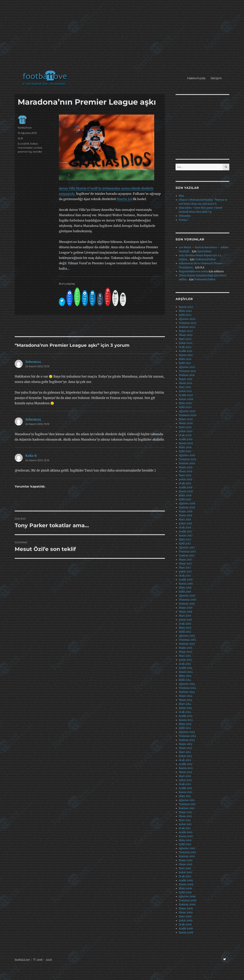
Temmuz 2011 (187, 804)
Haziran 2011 (187, 808)
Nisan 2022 (186, 335)
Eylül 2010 (185, 844)
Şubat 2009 (186, 921)
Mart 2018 (185, 520)
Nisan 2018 (185, 515)
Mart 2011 (185, 820)
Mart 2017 (185, 568)
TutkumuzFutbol (205, 259)
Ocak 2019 (185, 483)
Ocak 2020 (185, 435)
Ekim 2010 (185, 840)
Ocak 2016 (185, 624)
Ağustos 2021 (187, 367)
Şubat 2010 (185, 872)
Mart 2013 (185, 752)
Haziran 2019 (187, 463)
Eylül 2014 (185, 680)
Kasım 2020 (186, 399)
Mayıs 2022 (186, 331)
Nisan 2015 (185, 652)
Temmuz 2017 (187, 552)
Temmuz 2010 (187, 852)
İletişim (216, 78)
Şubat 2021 (185, 391)
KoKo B (31, 456)
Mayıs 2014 (186, 696)
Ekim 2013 (185, 724)
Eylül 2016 (185, 592)
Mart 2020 (185, 427)
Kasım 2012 (186, 768)
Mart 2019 (185, 475)
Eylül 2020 (185, 407)
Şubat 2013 (185, 756)
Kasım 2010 (186, 836)
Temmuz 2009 (188, 900)
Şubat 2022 (186, 343)
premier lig (25, 152)
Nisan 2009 (186, 912)
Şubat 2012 (185, 780)
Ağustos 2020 (187, 411)
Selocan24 (33, 362)
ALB (20, 138)
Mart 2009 (185, 917)
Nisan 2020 (186, 423)
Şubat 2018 (185, 524)
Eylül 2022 (185, 315)
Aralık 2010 (186, 832)
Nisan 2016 (186, 612)
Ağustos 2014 (187, 684)
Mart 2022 (185, 339)
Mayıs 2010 (186, 860)
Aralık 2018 (186, 487)
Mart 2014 (185, 704)
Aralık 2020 (186, 395)
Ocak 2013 (185, 760)
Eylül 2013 (185, 728)
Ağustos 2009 (187, 896)
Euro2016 (23, 144)
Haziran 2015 (187, 644)
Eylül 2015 (185, 632)
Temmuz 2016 (187, 600)
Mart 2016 (185, 616)
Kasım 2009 (186, 884)
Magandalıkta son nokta (193, 271)
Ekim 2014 (185, 676)
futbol (34, 144)
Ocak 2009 (185, 925)
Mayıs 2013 (185, 744)
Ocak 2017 (185, 576)
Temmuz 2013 (187, 736)
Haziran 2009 (187, 904)
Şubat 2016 (185, 620)
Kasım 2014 (186, 672)
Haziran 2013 (187, 740)
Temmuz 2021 (187, 371)
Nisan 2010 (185, 864)
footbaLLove (22, 960)
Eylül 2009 (185, 892)
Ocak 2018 (185, 528)
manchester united (30, 148)
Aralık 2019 (186, 439)
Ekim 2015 (185, 628)
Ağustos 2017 (187, 548)
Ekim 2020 (185, 403)
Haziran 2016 (187, 604)
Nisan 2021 (185, 383)
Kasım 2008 (186, 933)
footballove (25, 128)
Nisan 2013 (185, 748)
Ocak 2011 (185, 828)
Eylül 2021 (185, 363)
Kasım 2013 (186, 720)
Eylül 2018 (185, 499)
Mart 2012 (185, 776)
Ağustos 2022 (187, 319)
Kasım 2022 (186, 307)
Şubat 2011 (185, 824)
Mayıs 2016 (186, 608)
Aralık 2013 (185, 716)
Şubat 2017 (185, 572)
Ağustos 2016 (187, 596)
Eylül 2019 (185, 451)
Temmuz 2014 (187, 688)
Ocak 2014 (185, 712)
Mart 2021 (185, 387)
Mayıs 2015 (186, 648)
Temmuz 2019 (187, 459)
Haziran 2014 (187, 692)
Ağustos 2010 (187, 848)
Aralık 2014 (186, 668)
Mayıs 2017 (186, 560)
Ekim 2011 (185, 796)
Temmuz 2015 (187, 640)
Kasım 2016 (186, 584)
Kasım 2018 (186, 491)
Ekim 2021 (185, 359)
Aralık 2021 (186, 351)
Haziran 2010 (187, 856)
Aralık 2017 (186, 532)
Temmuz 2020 (188, 415)
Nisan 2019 (186, 471)
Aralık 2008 (186, 929)
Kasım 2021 (186, 355)
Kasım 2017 (186, 536)
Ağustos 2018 (187, 503)
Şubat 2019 (185, 479)
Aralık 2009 (186, 880)
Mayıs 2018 (186, 511)
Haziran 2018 (187, 507)
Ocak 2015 (185, 664)
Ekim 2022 (185, 311)
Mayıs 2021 (186, 379)
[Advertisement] (123, 37)
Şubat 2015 (185, 660)
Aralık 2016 (186, 580)
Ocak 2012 (185, 784)
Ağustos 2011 (187, 800)
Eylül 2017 (185, 544)
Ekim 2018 (185, 495)
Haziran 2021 (187, 375)
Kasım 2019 (186, 443)
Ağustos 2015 (187, 636)
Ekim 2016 (185, 588)
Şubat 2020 (186, 431)
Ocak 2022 (185, 347)
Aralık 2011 (185, 788)
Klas (181, 196)
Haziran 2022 (187, 327)
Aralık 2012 (186, 764)
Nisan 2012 (185, 772)
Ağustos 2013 (187, 732)
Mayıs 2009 (186, 908)
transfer (37, 152)
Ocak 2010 (185, 876)
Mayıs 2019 (186, 467)
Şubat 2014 (185, 708)
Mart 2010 (185, 868)
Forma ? (184, 220)
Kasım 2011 (186, 792)
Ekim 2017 (185, 540)
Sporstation (204, 251)
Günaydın (185, 216)
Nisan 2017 (185, 564)
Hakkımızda (196, 78)
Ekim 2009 (185, 888)
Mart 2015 (185, 656)
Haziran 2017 (187, 556)
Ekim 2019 (185, 447)
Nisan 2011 (185, 816)
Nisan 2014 (185, 700)
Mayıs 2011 (185, 812)
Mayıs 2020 (186, 419)
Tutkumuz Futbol (205, 279)
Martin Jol (124, 199)
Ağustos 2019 (187, 455)
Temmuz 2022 (188, 323)
